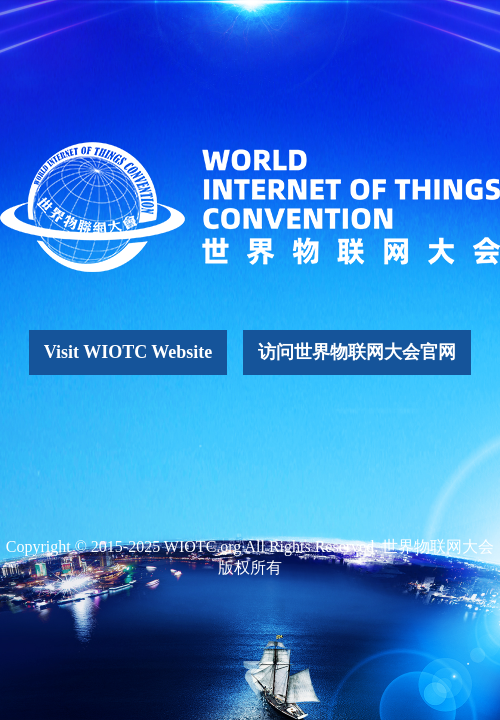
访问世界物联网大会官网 (357, 352)
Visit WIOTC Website (128, 352)
